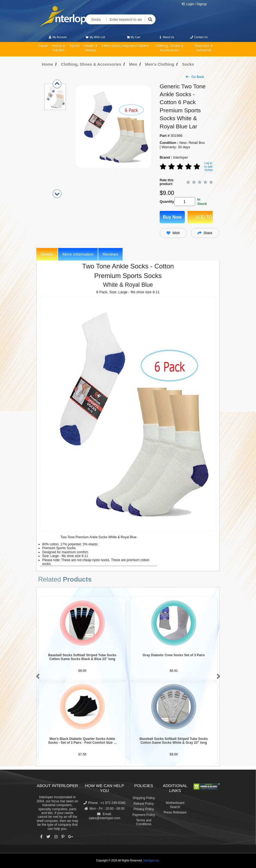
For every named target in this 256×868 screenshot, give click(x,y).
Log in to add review (209, 166)
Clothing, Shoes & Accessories (169, 48)
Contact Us (199, 37)
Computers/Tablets (134, 46)
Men (133, 64)
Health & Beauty (91, 48)
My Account (57, 37)
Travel (43, 46)
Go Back (195, 77)
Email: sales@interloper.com (105, 816)
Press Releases (175, 812)
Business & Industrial (204, 48)
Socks (96, 19)
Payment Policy (144, 815)
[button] (37, 677)
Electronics (110, 46)
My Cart (133, 37)
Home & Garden (59, 48)
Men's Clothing (160, 64)
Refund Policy (144, 804)
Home (47, 64)
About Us (166, 37)
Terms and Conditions (144, 822)
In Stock (202, 202)
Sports (75, 46)
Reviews (110, 254)
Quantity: (166, 202)
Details (47, 254)
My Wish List (95, 37)
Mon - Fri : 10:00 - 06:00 (105, 809)
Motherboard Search (175, 805)
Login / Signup (194, 4)
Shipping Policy (144, 798)
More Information (78, 254)
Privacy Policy (144, 809)
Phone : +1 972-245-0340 (104, 803)
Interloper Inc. (152, 861)
